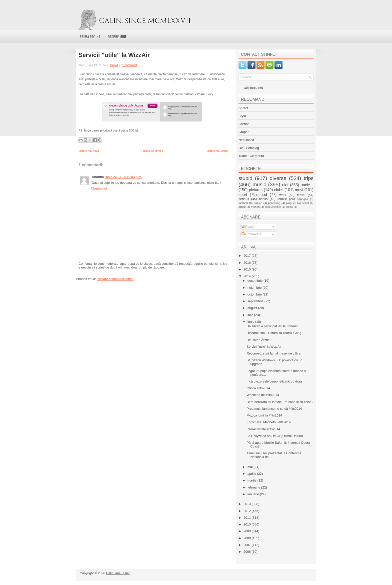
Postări (248, 227)
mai (251, 467)
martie (252, 480)
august (253, 308)
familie (282, 199)
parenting (274, 203)
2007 (248, 545)
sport (243, 195)
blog (267, 207)
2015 (248, 269)
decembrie (255, 281)
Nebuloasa (246, 140)
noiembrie (255, 288)
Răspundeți (99, 188)
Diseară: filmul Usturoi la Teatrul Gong (274, 333)
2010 (248, 524)
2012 (248, 511)
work (283, 195)
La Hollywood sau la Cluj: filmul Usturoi (275, 436)
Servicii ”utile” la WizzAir (114, 55)
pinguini (291, 203)
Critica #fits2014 (258, 388)
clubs (279, 190)
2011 (248, 518)
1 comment (129, 65)
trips (309, 178)
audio (242, 207)
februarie (254, 487)
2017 (248, 256)
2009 (248, 531)
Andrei (243, 108)
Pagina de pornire (152, 151)
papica (258, 203)
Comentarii (251, 234)
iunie (251, 322)
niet (285, 185)
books (263, 199)
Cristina (244, 124)
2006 (248, 552)
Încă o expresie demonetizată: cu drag (274, 381)
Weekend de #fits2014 (263, 395)
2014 (248, 276)
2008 (248, 538)
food (263, 195)
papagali (302, 199)
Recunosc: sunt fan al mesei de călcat (274, 353)
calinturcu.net (253, 88)
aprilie (252, 474)
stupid (114, 65)
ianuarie (254, 494)
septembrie (256, 301)
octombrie (255, 294)
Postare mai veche (217, 151)
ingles (278, 207)
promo (289, 207)
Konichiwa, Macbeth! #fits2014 (268, 422)
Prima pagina (90, 36)
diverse (278, 178)
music (259, 184)
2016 (248, 263)
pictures (256, 190)
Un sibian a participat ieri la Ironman (272, 326)
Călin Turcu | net (118, 573)
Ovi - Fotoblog (249, 148)
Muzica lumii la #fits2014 (264, 415)
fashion (243, 203)
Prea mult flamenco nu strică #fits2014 (274, 409)
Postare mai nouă (88, 151)
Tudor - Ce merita (251, 156)
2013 (248, 504)
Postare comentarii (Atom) (116, 279)
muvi (299, 190)
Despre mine (117, 36)
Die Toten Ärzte (258, 340)
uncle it (307, 185)
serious (244, 199)
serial (305, 203)
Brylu (242, 116)
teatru (301, 195)
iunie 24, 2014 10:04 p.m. (124, 177)
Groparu (244, 132)
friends (255, 207)
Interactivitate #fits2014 (263, 429)
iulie (251, 315)
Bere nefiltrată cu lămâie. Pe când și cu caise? (280, 402)
